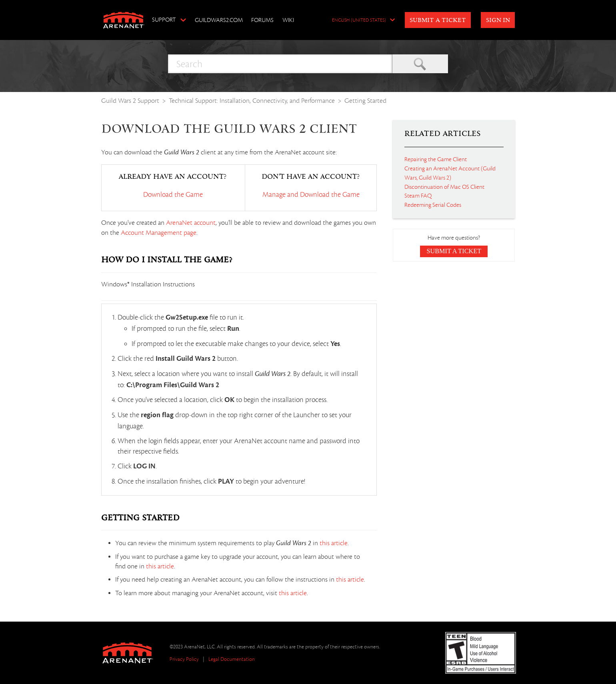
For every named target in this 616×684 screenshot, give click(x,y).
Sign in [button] (498, 20)
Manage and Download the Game (311, 194)
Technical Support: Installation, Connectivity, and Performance (252, 101)
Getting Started (365, 101)
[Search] (280, 64)
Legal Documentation (232, 659)
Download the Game (173, 194)
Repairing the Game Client (436, 159)
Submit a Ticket (438, 20)
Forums (262, 20)
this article (334, 543)
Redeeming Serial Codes (433, 205)
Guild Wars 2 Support (130, 101)
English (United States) (359, 20)
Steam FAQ (418, 196)
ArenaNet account (191, 223)
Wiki (288, 20)
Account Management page (159, 233)
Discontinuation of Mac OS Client (444, 187)
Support (164, 20)
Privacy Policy (184, 659)
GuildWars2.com (219, 20)
